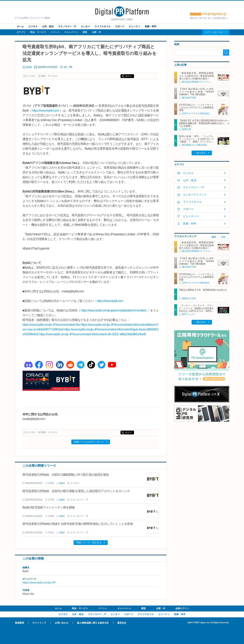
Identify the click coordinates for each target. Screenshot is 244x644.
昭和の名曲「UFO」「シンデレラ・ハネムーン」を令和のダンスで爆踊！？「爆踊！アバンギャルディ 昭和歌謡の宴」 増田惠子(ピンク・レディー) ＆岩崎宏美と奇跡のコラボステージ (196, 143)
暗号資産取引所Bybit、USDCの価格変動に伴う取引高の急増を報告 (66, 475)
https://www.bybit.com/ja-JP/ (39, 583)
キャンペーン (71, 32)
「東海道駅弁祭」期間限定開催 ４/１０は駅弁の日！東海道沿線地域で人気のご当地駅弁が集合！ (197, 76)
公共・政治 (48, 26)
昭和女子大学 (189, 298)
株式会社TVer (189, 98)
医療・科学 (151, 26)
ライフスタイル (103, 26)
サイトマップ (39, 623)
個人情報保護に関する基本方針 (93, 623)
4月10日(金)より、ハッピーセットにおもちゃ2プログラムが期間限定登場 (196, 107)
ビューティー (191, 216)
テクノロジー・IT (67, 26)
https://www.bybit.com (110, 301)
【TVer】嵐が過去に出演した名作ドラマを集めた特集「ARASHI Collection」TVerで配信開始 (196, 92)
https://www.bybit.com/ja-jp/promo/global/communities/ (114, 310)
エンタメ (85, 26)
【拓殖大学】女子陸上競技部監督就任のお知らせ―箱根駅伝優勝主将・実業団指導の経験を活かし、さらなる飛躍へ (204, 123)
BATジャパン (189, 314)
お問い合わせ (62, 623)
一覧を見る (200, 153)
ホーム (20, 26)
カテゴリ (21, 32)
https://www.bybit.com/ (46, 111)
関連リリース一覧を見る (89, 543)
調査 (85, 32)
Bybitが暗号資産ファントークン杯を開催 (49, 507)
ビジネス (33, 26)
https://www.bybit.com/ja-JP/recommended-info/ (51, 325)
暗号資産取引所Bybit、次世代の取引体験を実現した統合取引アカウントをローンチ (76, 491)
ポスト (129, 76)
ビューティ (135, 26)
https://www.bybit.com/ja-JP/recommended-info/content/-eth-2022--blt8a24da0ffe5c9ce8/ (93, 334)
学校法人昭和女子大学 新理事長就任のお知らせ (203, 290)
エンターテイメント (195, 195)
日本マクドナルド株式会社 (196, 113)
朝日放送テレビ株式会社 (195, 145)
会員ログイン (182, 608)
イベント (55, 32)
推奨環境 (19, 623)
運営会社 (122, 623)
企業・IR (96, 32)
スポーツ (120, 26)
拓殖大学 (187, 129)
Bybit (29, 67)
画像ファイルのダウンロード (89, 442)
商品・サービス (38, 32)
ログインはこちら (214, 32)
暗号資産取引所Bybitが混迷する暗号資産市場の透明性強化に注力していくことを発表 (78, 524)
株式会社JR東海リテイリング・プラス (202, 82)
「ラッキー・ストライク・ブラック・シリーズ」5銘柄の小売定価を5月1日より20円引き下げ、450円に (196, 308)
